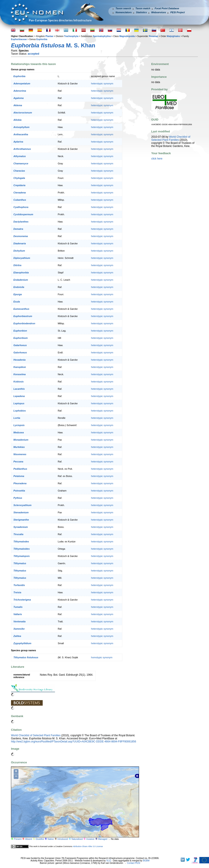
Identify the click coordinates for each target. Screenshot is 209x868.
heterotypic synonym (102, 83)
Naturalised (77, 839)
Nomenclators (124, 12)
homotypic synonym (102, 657)
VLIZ (109, 861)
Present (18, 839)
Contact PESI (134, 863)
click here (157, 159)
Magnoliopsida (127, 36)
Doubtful (40, 839)
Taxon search (123, 8)
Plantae (49, 36)
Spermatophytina (102, 36)
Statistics (141, 12)
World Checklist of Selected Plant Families (36, 735)
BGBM (146, 861)
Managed (103, 839)
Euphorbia (42, 39)
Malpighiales (173, 36)
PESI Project (177, 12)
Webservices (159, 12)
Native (51, 839)
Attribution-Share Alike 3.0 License (88, 846)
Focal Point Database (167, 8)
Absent (29, 839)
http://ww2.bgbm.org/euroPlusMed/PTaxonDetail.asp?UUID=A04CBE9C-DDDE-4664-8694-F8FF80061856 (74, 742)
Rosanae (154, 36)
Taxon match (143, 8)
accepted (33, 54)
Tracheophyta (71, 36)
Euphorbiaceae (19, 39)
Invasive (91, 839)
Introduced (63, 839)
